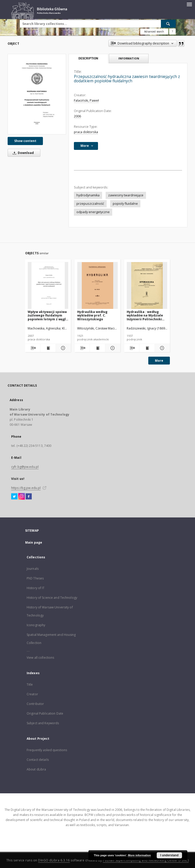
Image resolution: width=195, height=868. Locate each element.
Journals (33, 569)
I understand (169, 855)
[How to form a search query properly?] (172, 31)
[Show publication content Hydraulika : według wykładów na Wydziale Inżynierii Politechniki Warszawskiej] (147, 348)
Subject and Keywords (43, 723)
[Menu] (189, 4)
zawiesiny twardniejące (126, 195)
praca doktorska (86, 132)
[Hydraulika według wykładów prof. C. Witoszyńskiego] (97, 286)
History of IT (36, 588)
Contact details (38, 760)
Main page (34, 542)
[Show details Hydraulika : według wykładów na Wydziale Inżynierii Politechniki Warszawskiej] (162, 348)
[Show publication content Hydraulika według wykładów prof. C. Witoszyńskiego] (97, 348)
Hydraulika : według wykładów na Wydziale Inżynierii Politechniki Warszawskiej (145, 315)
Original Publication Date (45, 713)
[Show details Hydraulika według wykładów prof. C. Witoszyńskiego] (112, 348)
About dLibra (36, 769)
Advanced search (154, 31)
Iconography (36, 625)
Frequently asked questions (47, 750)
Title (30, 684)
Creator (32, 694)
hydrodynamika (88, 195)
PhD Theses (35, 578)
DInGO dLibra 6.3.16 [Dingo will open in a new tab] (54, 860)
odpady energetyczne (93, 212)
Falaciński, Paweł (86, 100)
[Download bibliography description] (33, 348)
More (159, 361)
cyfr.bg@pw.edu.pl (25, 467)
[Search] (168, 24)
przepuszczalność (90, 204)
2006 (77, 116)
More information (139, 855)
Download (22, 153)
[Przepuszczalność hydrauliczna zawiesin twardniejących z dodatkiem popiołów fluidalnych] (37, 94)
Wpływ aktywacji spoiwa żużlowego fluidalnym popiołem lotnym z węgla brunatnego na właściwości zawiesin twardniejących (48, 315)
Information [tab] (129, 58)
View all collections (40, 658)
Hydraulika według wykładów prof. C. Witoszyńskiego (92, 315)
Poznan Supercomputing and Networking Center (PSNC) (146, 860)
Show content (25, 141)
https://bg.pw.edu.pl (26, 488)
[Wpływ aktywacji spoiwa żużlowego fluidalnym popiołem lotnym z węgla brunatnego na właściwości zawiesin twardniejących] (48, 286)
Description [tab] (88, 58)
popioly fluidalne (125, 204)
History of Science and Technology (52, 598)
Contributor (35, 704)
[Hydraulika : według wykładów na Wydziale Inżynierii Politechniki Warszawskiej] (147, 286)
